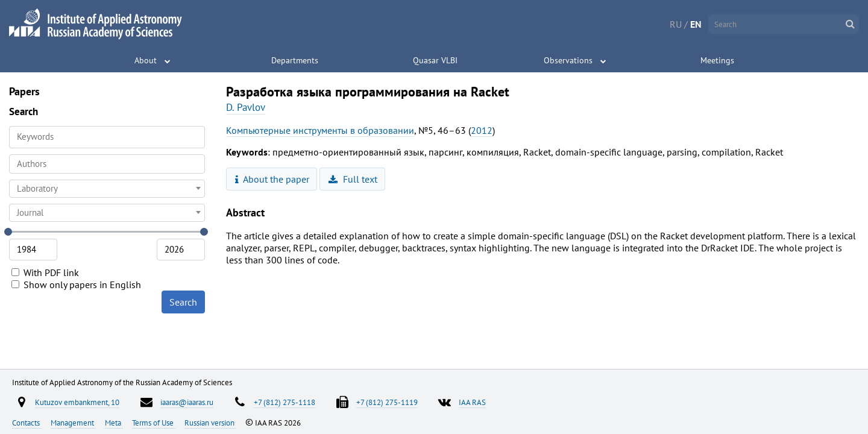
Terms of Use (154, 423)
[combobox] (107, 164)
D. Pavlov (246, 107)
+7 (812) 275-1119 (387, 402)
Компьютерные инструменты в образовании (320, 130)
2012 (482, 130)
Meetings (717, 60)
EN (696, 24)
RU (676, 24)
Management (73, 423)
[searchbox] (107, 164)
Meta (114, 423)
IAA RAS (472, 402)
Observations (568, 60)
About (146, 60)
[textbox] (107, 189)
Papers (24, 91)
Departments (295, 60)
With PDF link (45, 272)
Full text (353, 179)
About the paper (272, 179)
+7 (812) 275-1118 (285, 402)
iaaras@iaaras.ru (187, 402)
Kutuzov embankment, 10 (77, 402)
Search (183, 302)
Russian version (210, 423)
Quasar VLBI (435, 60)
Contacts (27, 423)
